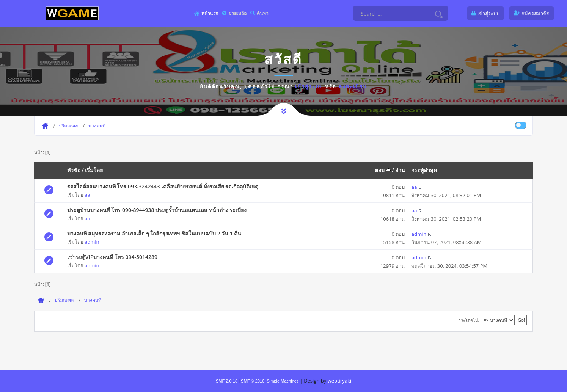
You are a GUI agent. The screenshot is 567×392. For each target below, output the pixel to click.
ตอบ (383, 170)
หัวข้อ (74, 170)
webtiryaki (339, 381)
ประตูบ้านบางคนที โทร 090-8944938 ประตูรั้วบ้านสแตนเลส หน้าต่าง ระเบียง (157, 210)
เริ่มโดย (94, 170)
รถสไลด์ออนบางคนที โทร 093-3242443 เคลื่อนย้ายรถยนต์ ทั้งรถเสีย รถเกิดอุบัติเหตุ (163, 186)
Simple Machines (283, 381)
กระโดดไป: (469, 320)
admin (92, 242)
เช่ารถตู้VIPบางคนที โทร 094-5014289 (112, 257)
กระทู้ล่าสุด (424, 170)
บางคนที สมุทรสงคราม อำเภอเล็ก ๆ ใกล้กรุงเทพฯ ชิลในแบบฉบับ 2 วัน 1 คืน (154, 233)
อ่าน (400, 170)
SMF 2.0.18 (227, 381)
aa (87, 195)
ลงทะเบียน (353, 86)
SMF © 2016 (253, 381)
